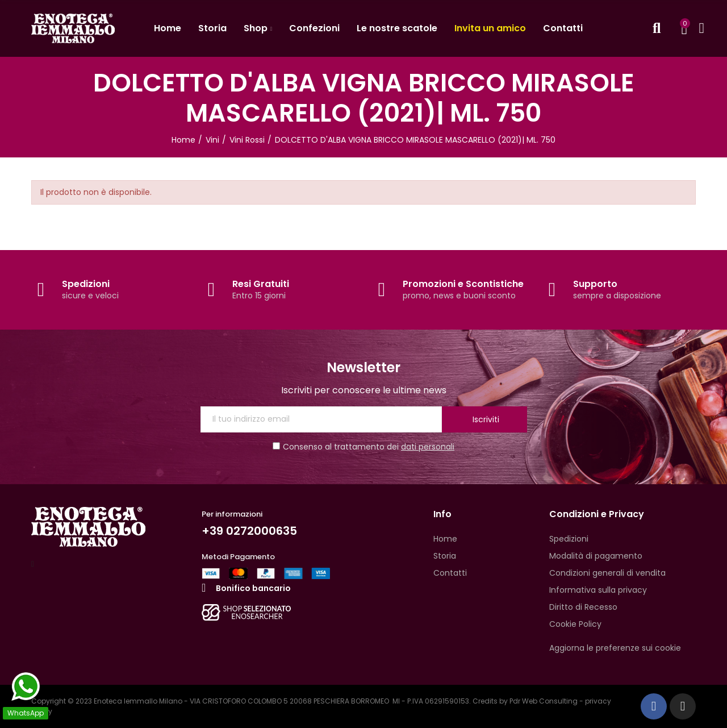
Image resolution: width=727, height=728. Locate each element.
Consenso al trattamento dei (363, 447)
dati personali (428, 447)
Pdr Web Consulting (544, 701)
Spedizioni (86, 284)
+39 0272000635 (249, 531)
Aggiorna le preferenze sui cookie (615, 648)
